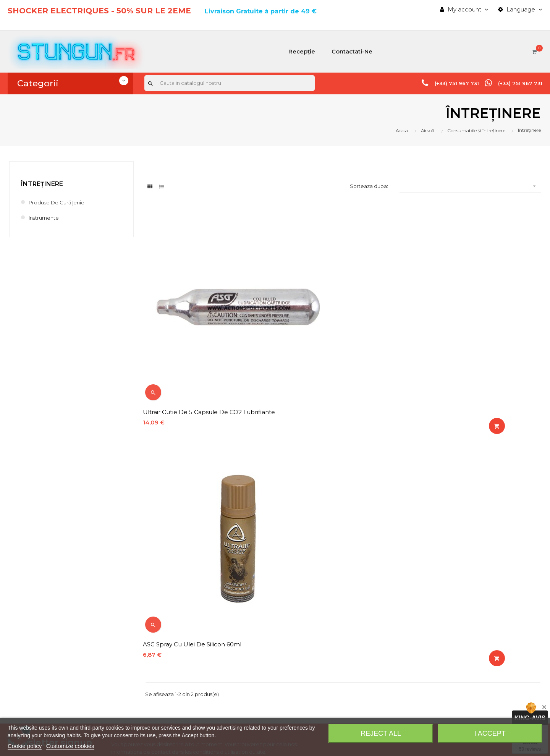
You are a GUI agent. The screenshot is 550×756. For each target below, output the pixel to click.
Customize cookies (70, 746)
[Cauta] (230, 83)
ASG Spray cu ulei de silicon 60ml (330, 350)
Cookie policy (25, 746)
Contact (247, 617)
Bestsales (249, 604)
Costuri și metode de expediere (280, 630)
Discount (384, 617)
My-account (389, 604)
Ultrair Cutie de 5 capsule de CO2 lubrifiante (195, 354)
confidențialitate (190, 507)
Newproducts (255, 591)
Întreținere (42, 184)
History (382, 578)
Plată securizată (258, 676)
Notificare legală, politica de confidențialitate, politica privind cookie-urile (297, 647)
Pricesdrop (251, 578)
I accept (490, 733)
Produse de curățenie (60, 202)
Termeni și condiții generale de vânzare (290, 663)
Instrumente (46, 218)
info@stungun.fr (30, 694)
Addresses (386, 591)
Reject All (381, 733)
